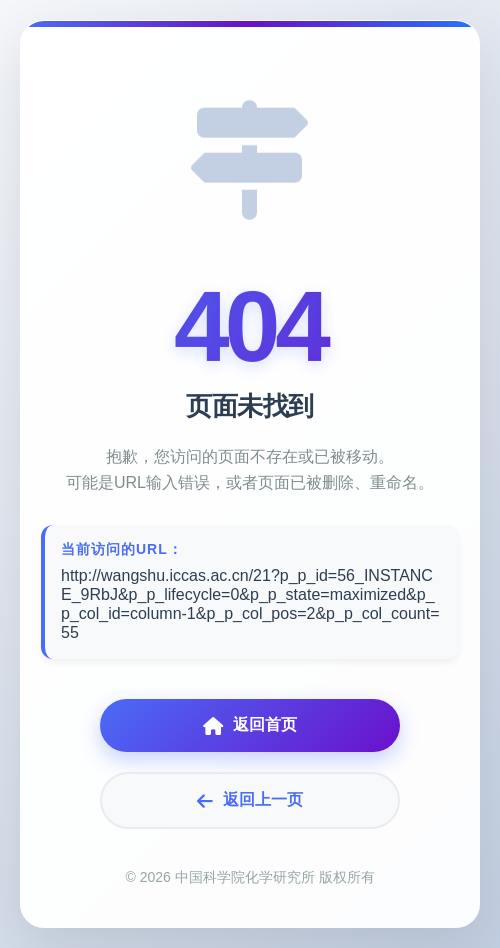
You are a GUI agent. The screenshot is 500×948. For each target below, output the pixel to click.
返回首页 (250, 725)
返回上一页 (250, 800)
